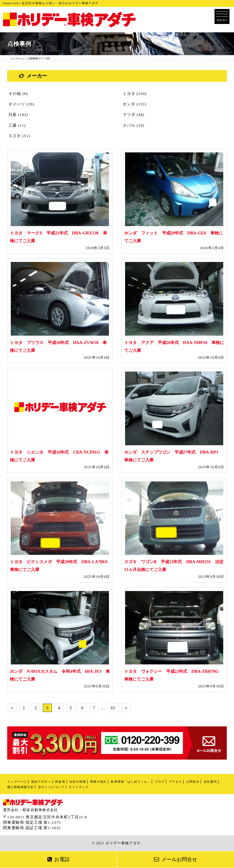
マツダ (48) (133, 115)
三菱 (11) (17, 125)
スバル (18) (133, 125)
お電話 (58, 859)
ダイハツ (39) (21, 104)
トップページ (17, 782)
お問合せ (193, 782)
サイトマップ (79, 787)
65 (113, 708)
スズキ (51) (19, 136)
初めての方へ (41, 782)
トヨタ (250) (135, 94)
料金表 (60, 782)
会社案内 (210, 782)
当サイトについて (51, 787)
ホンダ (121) (135, 104)
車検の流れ (98, 782)
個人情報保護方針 (21, 787)
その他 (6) (18, 94)
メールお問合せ (175, 859)
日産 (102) (18, 115)
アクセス (175, 782)
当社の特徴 (78, 782)
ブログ (160, 782)
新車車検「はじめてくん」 (131, 782)
